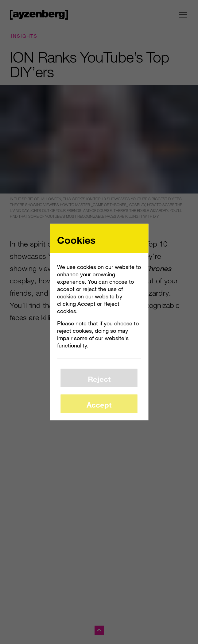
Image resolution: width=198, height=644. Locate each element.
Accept (99, 404)
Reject (99, 379)
